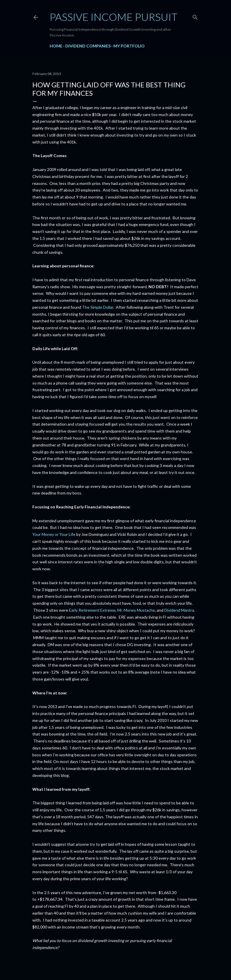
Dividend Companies (88, 46)
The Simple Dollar (98, 307)
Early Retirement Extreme (92, 610)
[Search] (195, 16)
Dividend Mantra (179, 610)
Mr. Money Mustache (136, 610)
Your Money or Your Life (54, 534)
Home (56, 46)
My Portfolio (129, 46)
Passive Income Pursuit (114, 17)
